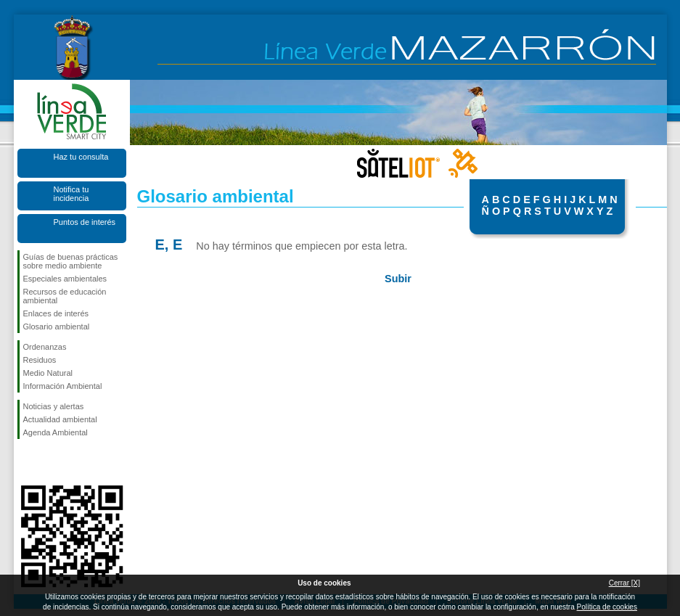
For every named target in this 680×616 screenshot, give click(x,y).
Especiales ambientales (65, 279)
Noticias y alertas (54, 406)
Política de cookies (607, 607)
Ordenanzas (45, 347)
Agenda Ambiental (56, 432)
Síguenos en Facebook (26, 462)
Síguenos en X (50, 462)
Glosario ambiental (57, 327)
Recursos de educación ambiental (65, 296)
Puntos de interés (85, 222)
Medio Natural (48, 373)
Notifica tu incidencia (71, 194)
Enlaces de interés (56, 313)
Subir (398, 279)
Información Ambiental (63, 386)
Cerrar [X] (624, 583)
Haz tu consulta (81, 157)
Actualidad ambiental (60, 419)
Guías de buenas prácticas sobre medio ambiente (71, 261)
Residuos (40, 360)
